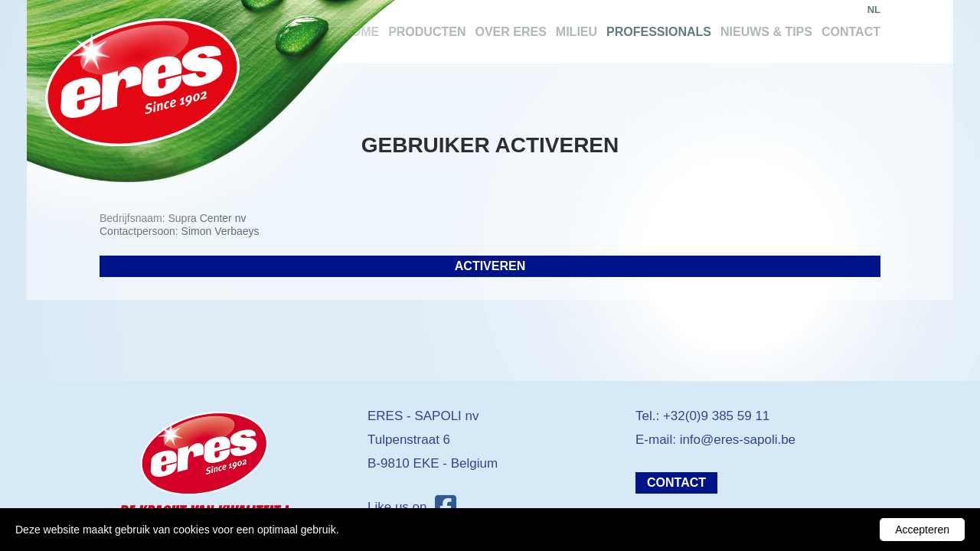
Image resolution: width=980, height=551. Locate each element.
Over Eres (510, 32)
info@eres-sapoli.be (738, 440)
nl (874, 10)
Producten (427, 32)
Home (361, 32)
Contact (851, 32)
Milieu (577, 32)
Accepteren (922, 530)
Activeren (490, 266)
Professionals (659, 32)
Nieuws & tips (766, 32)
